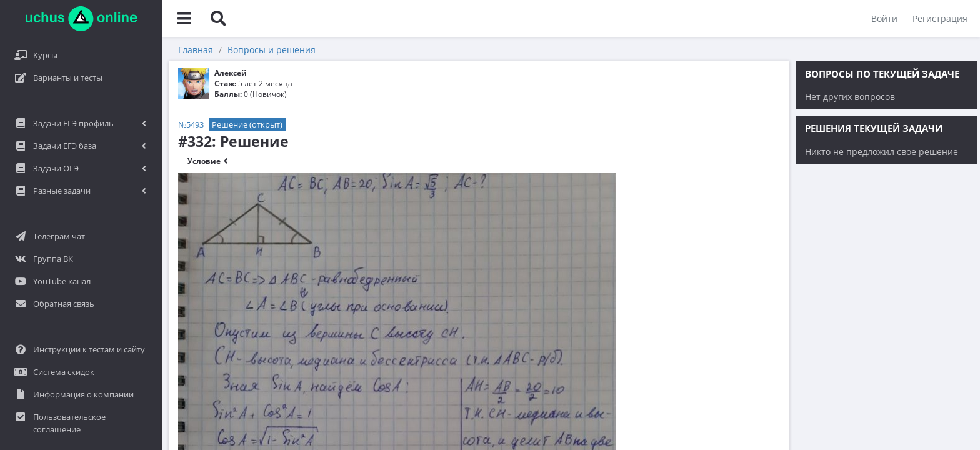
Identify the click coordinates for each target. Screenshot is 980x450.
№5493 (191, 124)
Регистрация (940, 18)
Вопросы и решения (272, 50)
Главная (196, 50)
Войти (884, 18)
